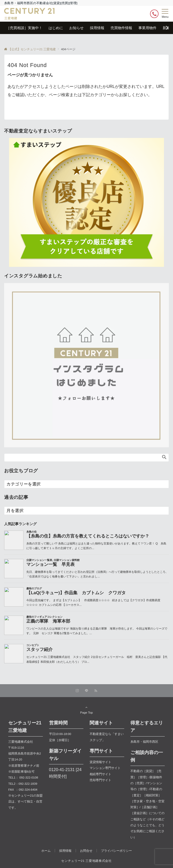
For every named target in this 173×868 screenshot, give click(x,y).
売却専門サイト (100, 780)
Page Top (86, 710)
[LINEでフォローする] (86, 691)
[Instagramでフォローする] (77, 691)
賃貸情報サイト (100, 762)
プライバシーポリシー (116, 851)
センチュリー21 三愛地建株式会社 (86, 861)
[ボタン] (154, 14)
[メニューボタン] (165, 14)
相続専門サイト (100, 774)
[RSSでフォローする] (96, 691)
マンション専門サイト (105, 768)
